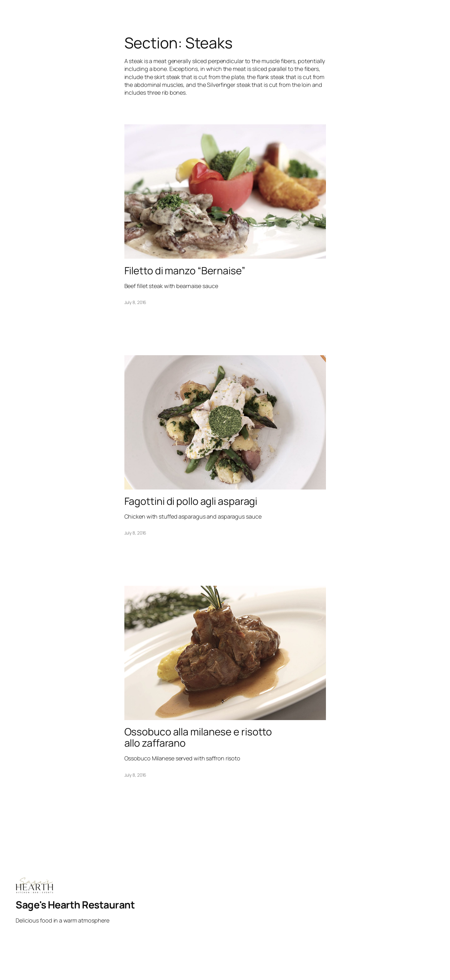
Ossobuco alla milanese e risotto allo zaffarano (198, 737)
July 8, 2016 (135, 302)
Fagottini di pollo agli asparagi (191, 501)
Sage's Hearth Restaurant (75, 905)
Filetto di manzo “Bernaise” (185, 271)
